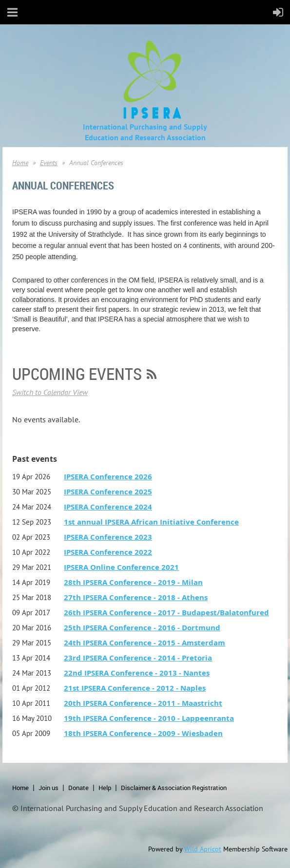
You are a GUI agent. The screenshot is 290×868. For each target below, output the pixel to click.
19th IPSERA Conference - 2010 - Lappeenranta (149, 718)
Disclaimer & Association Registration (174, 788)
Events (49, 163)
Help (105, 788)
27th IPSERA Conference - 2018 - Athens (136, 597)
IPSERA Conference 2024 (108, 507)
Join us (48, 788)
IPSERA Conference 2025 (108, 492)
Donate (78, 788)
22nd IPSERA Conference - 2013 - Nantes (137, 673)
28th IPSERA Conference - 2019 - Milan (133, 582)
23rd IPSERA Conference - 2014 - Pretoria (138, 658)
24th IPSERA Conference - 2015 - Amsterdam (145, 643)
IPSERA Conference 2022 (108, 552)
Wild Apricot (203, 849)
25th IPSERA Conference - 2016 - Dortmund (142, 628)
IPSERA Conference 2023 (108, 537)
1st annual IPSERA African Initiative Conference (151, 522)
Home (20, 163)
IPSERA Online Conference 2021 (121, 567)
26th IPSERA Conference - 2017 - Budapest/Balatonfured (166, 613)
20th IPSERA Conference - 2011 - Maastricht (143, 703)
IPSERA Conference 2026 (108, 477)
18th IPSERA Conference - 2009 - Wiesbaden (143, 733)
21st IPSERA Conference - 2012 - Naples (135, 688)
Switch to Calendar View (50, 392)
